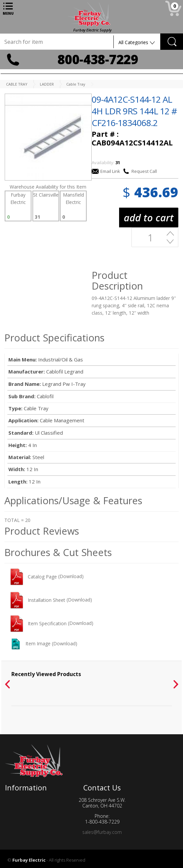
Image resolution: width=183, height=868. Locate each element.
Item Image (30, 643)
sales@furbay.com (102, 832)
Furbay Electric (29, 860)
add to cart (149, 218)
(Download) (71, 577)
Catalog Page (34, 577)
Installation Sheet (38, 600)
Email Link (106, 171)
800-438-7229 (98, 59)
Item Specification (38, 623)
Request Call (140, 171)
